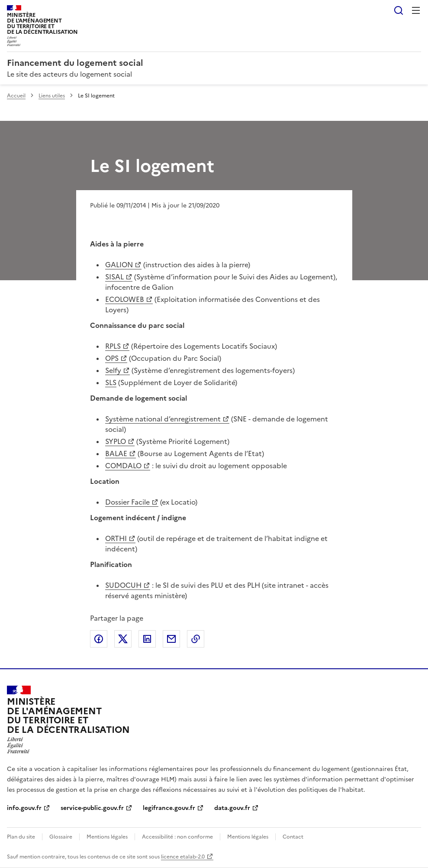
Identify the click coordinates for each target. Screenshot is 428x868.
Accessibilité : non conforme (177, 837)
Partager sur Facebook (99, 639)
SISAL (114, 277)
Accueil (16, 96)
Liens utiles (52, 96)
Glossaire (61, 837)
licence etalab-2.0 (183, 857)
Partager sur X (123, 639)
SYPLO (116, 441)
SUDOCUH (123, 585)
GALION (119, 265)
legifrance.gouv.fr (169, 808)
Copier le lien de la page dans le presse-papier (196, 639)
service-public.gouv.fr (92, 808)
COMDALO (123, 466)
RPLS (113, 346)
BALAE (116, 453)
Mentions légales (107, 837)
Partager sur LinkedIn (147, 639)
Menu (416, 10)
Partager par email (171, 639)
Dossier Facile (127, 502)
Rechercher (399, 10)
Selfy (113, 370)
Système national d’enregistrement (163, 419)
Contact (293, 837)
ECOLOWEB (125, 299)
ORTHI (116, 538)
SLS (111, 382)
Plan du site (21, 837)
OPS (112, 358)
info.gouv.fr (24, 808)
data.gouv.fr (232, 808)
